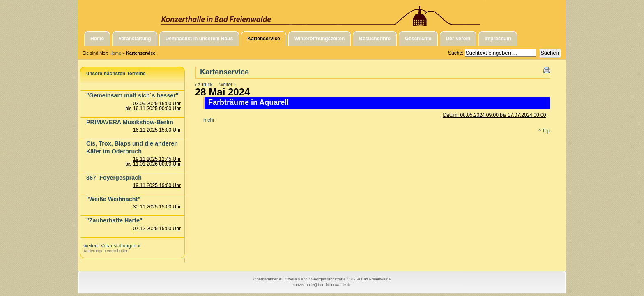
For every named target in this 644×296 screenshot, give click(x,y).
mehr (209, 120)
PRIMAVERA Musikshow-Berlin (130, 122)
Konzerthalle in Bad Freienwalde (322, 14)
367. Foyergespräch (114, 178)
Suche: (457, 53)
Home (115, 53)
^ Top (544, 131)
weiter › (227, 85)
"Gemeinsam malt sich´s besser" (132, 95)
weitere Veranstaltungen (110, 246)
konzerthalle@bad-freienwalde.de (322, 285)
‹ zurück (204, 85)
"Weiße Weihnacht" (113, 199)
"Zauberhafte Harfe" (114, 220)
